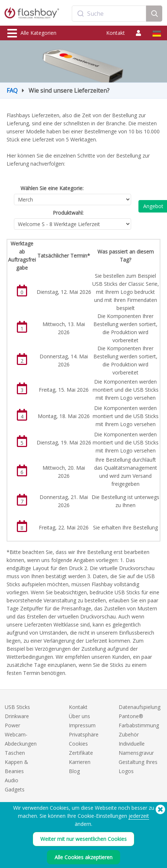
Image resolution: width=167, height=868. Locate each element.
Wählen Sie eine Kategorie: (52, 188)
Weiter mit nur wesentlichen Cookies (83, 841)
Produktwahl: (68, 213)
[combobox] (109, 14)
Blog (74, 771)
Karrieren (80, 762)
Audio (12, 780)
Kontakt (116, 33)
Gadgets (15, 789)
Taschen (15, 753)
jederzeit (139, 818)
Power (12, 725)
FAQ (12, 91)
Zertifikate (81, 753)
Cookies (78, 744)
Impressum (82, 725)
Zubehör (129, 734)
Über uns (79, 716)
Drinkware (17, 716)
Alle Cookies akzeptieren (83, 859)
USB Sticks (17, 707)
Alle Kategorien (32, 33)
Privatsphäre (84, 734)
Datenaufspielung (140, 707)
